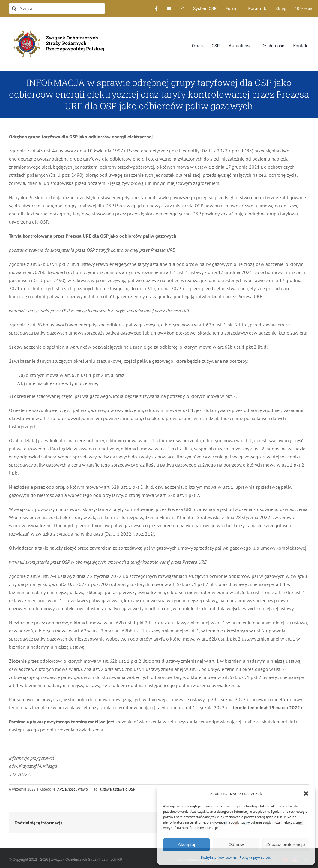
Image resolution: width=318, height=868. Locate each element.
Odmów (236, 844)
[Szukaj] (57, 8)
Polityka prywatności (256, 857)
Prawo (83, 789)
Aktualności (67, 789)
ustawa (106, 789)
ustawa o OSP (124, 789)
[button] (306, 794)
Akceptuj (187, 844)
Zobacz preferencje (286, 844)
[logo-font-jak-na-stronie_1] (57, 28)
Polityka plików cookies (219, 857)
